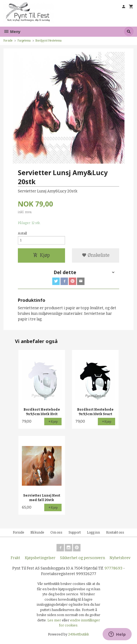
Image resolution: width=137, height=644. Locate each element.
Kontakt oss (115, 532)
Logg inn (93, 532)
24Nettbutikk (79, 634)
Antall (22, 233)
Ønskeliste (96, 255)
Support (75, 532)
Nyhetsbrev (120, 558)
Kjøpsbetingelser (40, 558)
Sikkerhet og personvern (82, 558)
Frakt (15, 558)
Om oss (56, 532)
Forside (8, 41)
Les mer (55, 620)
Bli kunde (37, 532)
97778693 (113, 568)
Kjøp (41, 255)
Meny (12, 32)
